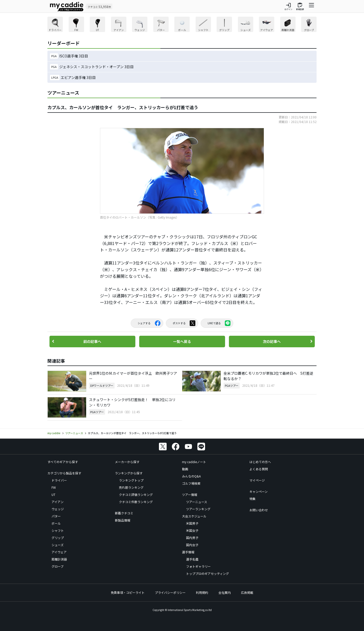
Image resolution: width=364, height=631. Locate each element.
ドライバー (59, 480)
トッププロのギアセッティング (208, 573)
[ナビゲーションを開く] (311, 6)
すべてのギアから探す (63, 462)
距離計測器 (59, 559)
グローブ (58, 566)
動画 (185, 469)
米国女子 (192, 530)
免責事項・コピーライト (128, 592)
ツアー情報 (190, 495)
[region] (182, 25)
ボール (56, 523)
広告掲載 (247, 592)
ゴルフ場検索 (191, 483)
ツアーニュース (197, 502)
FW (54, 487)
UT (53, 495)
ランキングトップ (131, 480)
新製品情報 (123, 520)
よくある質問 (259, 469)
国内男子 (192, 538)
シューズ (58, 545)
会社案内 (225, 592)
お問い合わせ (259, 510)
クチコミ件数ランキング (136, 502)
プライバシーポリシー (170, 592)
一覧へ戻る (182, 341)
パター (56, 516)
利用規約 (202, 592)
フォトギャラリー (198, 566)
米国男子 (192, 523)
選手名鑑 (192, 559)
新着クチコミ (124, 513)
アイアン (58, 502)
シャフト (58, 530)
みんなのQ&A (191, 476)
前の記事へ (92, 341)
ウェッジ (58, 509)
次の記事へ (272, 341)
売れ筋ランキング (131, 487)
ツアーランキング (198, 509)
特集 (252, 499)
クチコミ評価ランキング (136, 495)
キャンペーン (259, 491)
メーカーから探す (127, 462)
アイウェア (59, 552)
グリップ (58, 538)
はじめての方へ (260, 462)
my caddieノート (194, 462)
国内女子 (192, 545)
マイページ (257, 480)
